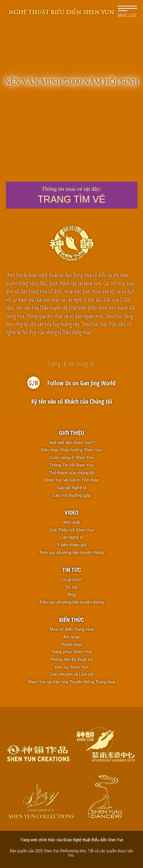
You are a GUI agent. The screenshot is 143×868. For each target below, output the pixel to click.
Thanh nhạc (72, 644)
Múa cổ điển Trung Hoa (71, 629)
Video (71, 512)
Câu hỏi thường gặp (71, 495)
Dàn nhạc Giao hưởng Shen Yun (71, 450)
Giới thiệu (72, 433)
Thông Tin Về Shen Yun (72, 465)
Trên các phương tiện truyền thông (71, 552)
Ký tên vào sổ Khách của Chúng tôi (72, 401)
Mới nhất (71, 522)
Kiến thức (72, 620)
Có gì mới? (71, 580)
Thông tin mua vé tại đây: (71, 195)
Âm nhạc (71, 637)
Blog (71, 594)
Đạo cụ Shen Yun (71, 667)
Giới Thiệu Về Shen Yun (72, 530)
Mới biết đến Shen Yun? (71, 443)
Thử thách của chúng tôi (71, 473)
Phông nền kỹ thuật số (71, 659)
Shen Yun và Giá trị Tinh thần (71, 480)
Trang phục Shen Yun (71, 652)
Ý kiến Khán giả (71, 545)
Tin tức (72, 570)
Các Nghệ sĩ (71, 537)
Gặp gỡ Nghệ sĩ (72, 488)
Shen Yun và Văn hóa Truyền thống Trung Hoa (71, 682)
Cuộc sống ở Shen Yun (71, 457)
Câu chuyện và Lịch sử (71, 674)
